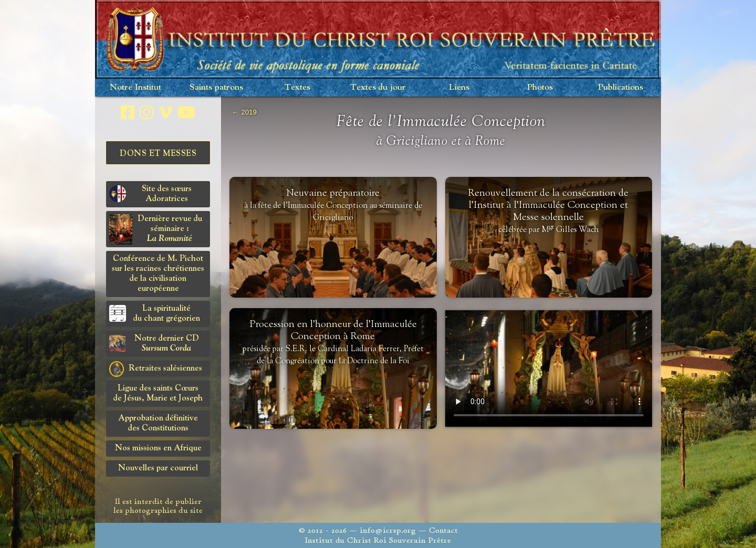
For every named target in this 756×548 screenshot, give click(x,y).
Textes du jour (378, 87)
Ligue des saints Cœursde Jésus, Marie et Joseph (158, 393)
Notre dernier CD (154, 344)
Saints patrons (216, 87)
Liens (459, 87)
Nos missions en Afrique (158, 448)
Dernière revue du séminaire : (156, 229)
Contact (443, 530)
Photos (540, 87)
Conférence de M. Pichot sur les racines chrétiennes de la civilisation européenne (158, 274)
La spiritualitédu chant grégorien (155, 314)
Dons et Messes (158, 154)
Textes (297, 87)
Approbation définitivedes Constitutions (158, 423)
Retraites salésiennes (156, 369)
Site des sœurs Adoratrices (150, 194)
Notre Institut (135, 87)
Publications (621, 87)
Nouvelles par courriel (158, 468)
